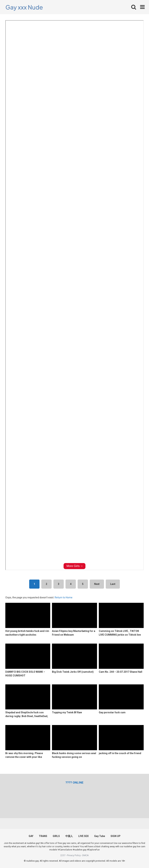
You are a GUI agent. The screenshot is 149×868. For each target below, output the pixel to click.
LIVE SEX (83, 836)
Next (97, 584)
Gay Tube (100, 836)
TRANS (43, 836)
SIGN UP (116, 836)
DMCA (85, 855)
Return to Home (64, 597)
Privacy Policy (74, 855)
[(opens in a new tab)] (74, 782)
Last (113, 584)
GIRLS (56, 836)
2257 (63, 855)
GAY (31, 836)
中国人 (69, 836)
